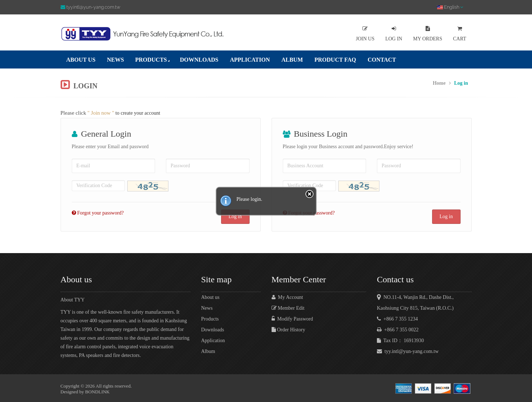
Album (208, 351)
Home (439, 83)
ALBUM (292, 60)
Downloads (213, 330)
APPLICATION (250, 60)
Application (213, 341)
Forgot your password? (100, 213)
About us (210, 297)
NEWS (116, 60)
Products (210, 319)
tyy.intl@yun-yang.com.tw (408, 351)
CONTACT (382, 60)
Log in (446, 217)
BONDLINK (97, 392)
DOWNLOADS (199, 60)
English (450, 7)
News (207, 308)
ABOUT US (81, 60)
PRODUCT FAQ (335, 60)
